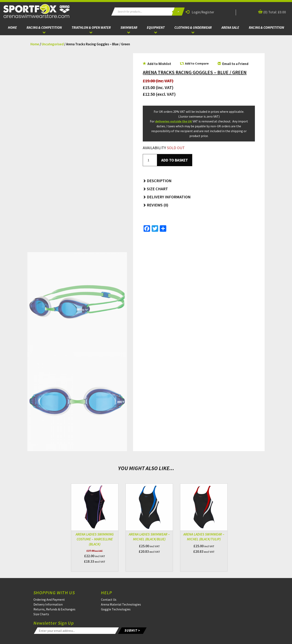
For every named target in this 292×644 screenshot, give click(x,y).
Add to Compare (197, 63)
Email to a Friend (233, 64)
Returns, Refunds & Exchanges (54, 609)
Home (12, 28)
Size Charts (41, 614)
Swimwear (129, 28)
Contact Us (109, 599)
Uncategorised (53, 44)
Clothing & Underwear (193, 28)
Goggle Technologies (116, 609)
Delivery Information (48, 604)
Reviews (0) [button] (156, 205)
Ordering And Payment (49, 599)
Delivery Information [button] (167, 197)
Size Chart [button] (155, 189)
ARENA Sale (230, 28)
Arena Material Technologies (121, 604)
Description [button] (157, 181)
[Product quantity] (150, 160)
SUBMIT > (132, 630)
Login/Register (200, 12)
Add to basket (175, 160)
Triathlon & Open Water (91, 28)
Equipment (156, 28)
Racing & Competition (44, 28)
